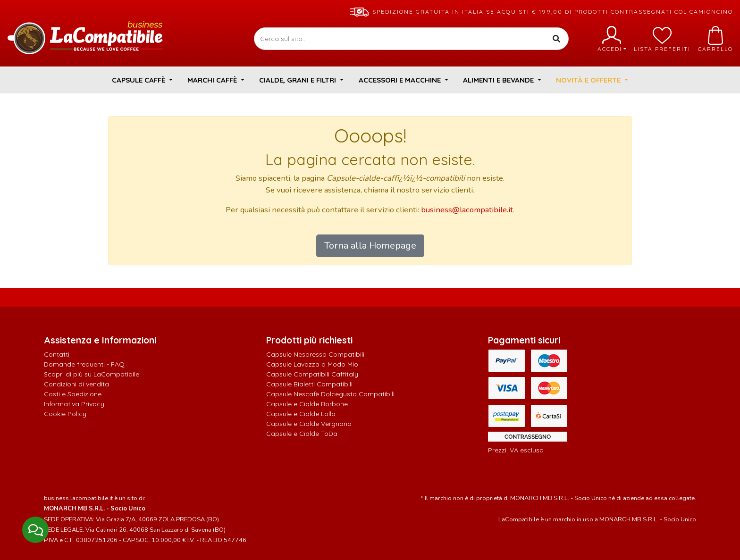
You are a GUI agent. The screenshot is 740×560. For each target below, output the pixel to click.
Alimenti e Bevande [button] (499, 80)
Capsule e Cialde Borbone (307, 404)
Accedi (612, 39)
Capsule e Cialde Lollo (301, 414)
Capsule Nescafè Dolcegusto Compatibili (330, 394)
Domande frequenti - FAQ (84, 364)
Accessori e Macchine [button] (401, 80)
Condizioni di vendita (76, 384)
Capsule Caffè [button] (139, 80)
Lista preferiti (662, 39)
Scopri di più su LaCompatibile (92, 374)
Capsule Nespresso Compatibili (315, 354)
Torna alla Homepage (370, 246)
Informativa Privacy (74, 404)
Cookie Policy (65, 414)
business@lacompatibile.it (467, 210)
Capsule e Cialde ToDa (302, 434)
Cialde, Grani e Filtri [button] (299, 80)
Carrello (715, 39)
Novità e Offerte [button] (589, 80)
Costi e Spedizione (73, 394)
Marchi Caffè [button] (213, 80)
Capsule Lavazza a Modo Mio (312, 364)
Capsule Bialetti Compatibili (309, 384)
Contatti (57, 354)
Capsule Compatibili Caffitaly (312, 374)
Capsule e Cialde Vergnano (309, 424)
